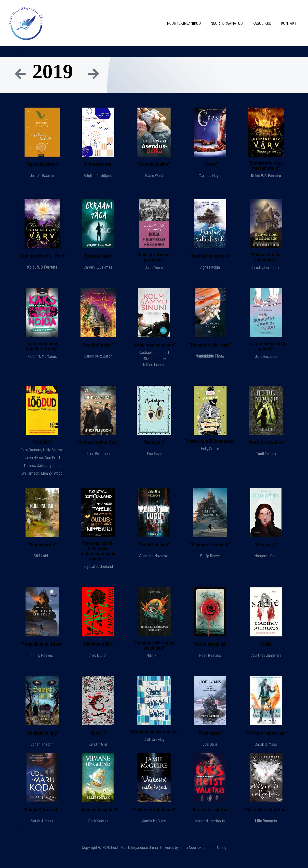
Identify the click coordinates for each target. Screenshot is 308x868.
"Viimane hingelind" (98, 810)
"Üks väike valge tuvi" (266, 810)
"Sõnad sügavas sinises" (154, 734)
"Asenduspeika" (154, 164)
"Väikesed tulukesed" (154, 810)
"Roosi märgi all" (210, 644)
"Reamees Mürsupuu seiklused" (154, 645)
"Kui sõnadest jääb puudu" (266, 346)
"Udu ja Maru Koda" (42, 810)
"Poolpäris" (266, 544)
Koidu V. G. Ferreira (266, 175)
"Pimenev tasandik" (210, 544)
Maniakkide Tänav (210, 356)
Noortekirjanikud (189, 23)
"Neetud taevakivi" (266, 442)
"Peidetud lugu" (154, 544)
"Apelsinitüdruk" (42, 164)
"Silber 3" (98, 733)
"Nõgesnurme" (42, 544)
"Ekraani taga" (98, 256)
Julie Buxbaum (266, 356)
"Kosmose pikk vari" (210, 345)
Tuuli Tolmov (266, 453)
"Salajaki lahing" (42, 733)
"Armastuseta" (98, 164)
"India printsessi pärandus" (154, 257)
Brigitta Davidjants (98, 175)
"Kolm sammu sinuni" (154, 345)
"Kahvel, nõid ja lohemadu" (266, 257)
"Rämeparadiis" (98, 644)
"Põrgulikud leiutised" (42, 644)
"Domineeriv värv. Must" (42, 256)
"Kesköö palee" (98, 345)
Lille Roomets (266, 821)
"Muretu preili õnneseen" (210, 443)
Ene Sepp (154, 453)
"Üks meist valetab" (210, 810)
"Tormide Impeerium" (266, 733)
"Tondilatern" (210, 733)
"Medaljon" (154, 442)
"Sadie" (266, 644)
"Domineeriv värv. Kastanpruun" (266, 165)
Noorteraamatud (230, 23)
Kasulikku (264, 23)
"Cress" (210, 164)
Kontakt (289, 23)
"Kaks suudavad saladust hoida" (42, 346)
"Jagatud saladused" (210, 256)
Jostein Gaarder (42, 175)
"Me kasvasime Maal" (98, 442)
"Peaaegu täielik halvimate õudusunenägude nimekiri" (98, 551)
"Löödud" (42, 442)
